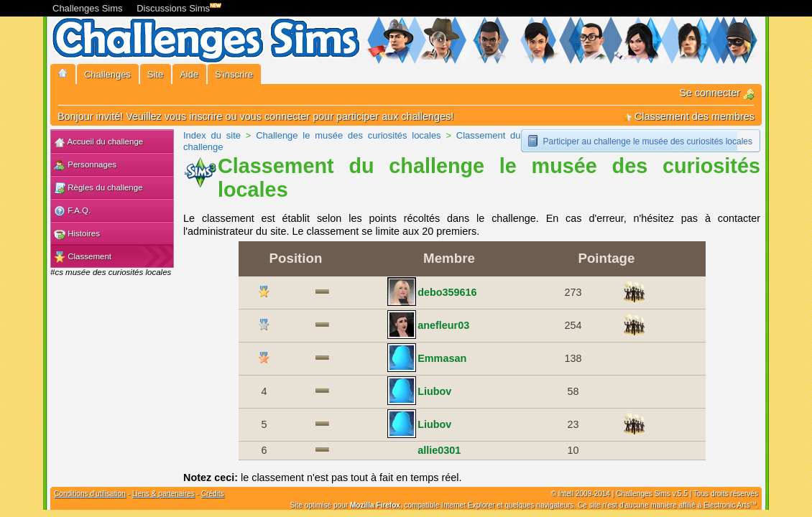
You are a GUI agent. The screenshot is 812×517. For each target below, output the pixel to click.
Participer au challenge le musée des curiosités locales (648, 141)
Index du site (212, 135)
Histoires (77, 234)
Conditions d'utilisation (90, 494)
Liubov (434, 391)
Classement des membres (689, 116)
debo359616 (447, 292)
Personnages (85, 165)
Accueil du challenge (98, 142)
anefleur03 (443, 325)
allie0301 (439, 450)
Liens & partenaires (163, 494)
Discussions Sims (176, 7)
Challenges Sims (88, 8)
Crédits (213, 494)
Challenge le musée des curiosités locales (348, 135)
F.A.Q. (72, 211)
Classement (83, 257)
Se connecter (717, 93)
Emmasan (442, 358)
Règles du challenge (98, 188)
